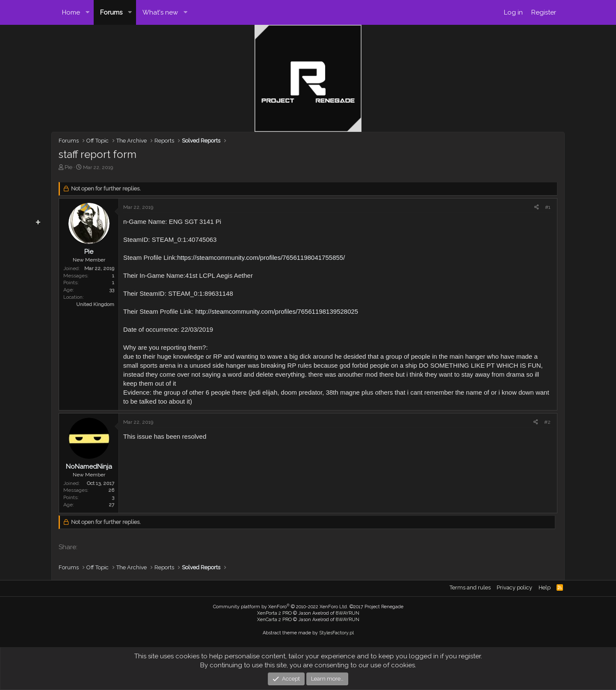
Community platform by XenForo (281, 607)
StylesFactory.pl (336, 633)
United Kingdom (95, 304)
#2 (547, 422)
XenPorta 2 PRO (274, 613)
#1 (548, 207)
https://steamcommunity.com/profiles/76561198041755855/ (261, 257)
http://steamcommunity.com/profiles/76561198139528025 (277, 311)
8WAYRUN (348, 613)
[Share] (537, 207)
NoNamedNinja (89, 467)
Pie (68, 167)
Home (71, 12)
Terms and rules (470, 587)
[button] (88, 12)
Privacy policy (514, 587)
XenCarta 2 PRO (274, 620)
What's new (160, 12)
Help (545, 587)
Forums (111, 12)
